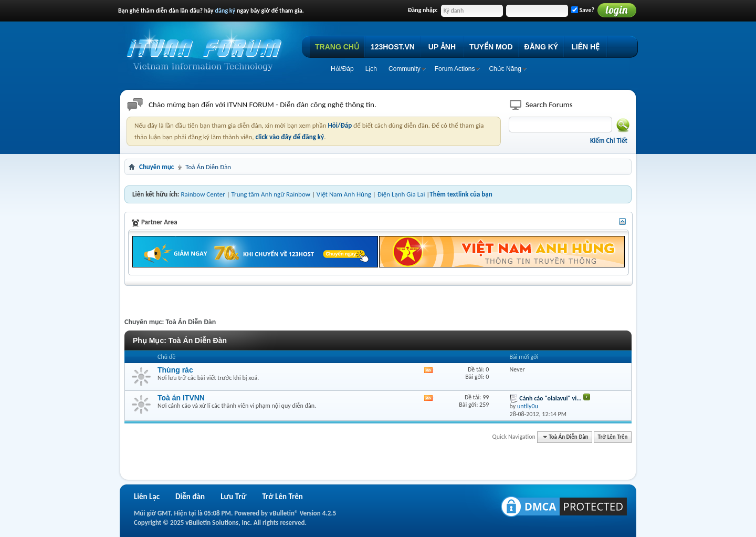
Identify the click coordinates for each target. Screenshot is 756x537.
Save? (583, 10)
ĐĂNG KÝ (542, 47)
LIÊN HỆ (585, 47)
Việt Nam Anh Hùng (344, 194)
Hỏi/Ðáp (342, 69)
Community (405, 69)
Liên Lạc (147, 497)
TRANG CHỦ (337, 47)
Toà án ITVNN (181, 398)
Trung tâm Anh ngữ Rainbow (271, 194)
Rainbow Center (203, 194)
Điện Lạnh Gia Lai (401, 194)
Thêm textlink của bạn (461, 194)
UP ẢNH (442, 47)
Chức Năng (505, 69)
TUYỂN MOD (491, 47)
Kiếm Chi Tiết (609, 141)
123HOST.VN (393, 47)
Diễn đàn (190, 497)
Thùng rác (175, 370)
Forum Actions (455, 69)
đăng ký (225, 11)
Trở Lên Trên (613, 437)
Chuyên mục (156, 167)
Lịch (371, 69)
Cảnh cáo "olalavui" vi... (550, 398)
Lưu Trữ (233, 497)
